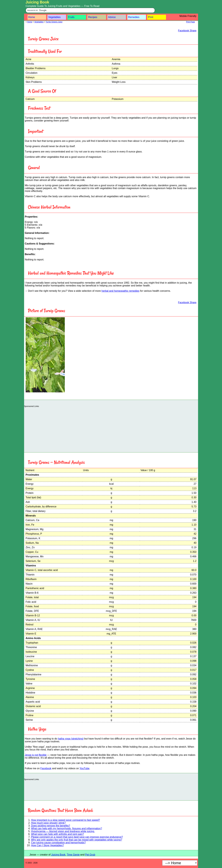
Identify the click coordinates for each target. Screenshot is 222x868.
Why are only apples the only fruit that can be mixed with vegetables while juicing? (77, 840)
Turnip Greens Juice (54, 22)
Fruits (71, 17)
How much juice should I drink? (48, 823)
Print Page (190, 22)
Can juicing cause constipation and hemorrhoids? (59, 843)
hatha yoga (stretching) (71, 739)
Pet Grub (90, 855)
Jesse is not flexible (36, 755)
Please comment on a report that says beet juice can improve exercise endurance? (77, 837)
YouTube (85, 768)
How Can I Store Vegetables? (48, 845)
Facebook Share (187, 31)
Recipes (93, 17)
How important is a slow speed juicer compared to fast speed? (66, 820)
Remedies (134, 17)
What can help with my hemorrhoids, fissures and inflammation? (67, 828)
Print (151, 17)
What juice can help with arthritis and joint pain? (58, 834)
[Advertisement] (111, 429)
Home (32, 17)
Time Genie (73, 855)
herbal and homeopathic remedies (120, 291)
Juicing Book (37, 2)
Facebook (46, 768)
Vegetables (54, 17)
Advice (112, 17)
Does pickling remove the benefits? (51, 826)
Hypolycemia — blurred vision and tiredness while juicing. (63, 831)
